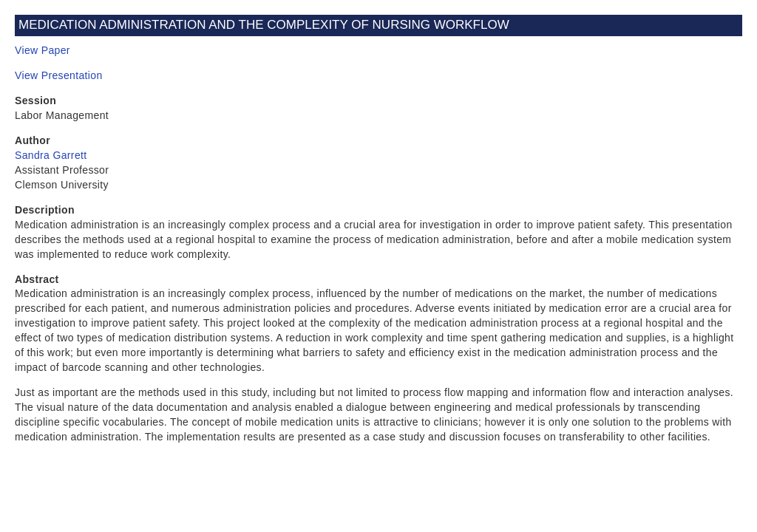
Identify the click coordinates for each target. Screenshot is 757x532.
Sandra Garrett (51, 155)
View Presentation (59, 75)
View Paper (43, 50)
